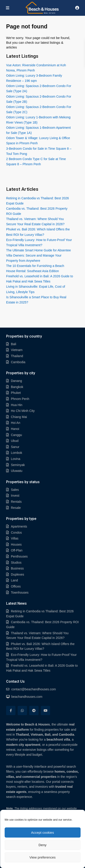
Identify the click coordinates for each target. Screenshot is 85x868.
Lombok (17, 453)
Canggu (16, 435)
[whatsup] (22, 711)
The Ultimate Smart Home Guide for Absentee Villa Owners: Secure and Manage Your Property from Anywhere (39, 255)
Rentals (16, 502)
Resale (16, 508)
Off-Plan (17, 550)
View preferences (43, 857)
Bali (13, 344)
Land (14, 580)
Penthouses (19, 556)
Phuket (16, 393)
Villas (15, 538)
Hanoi (15, 429)
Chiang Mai (19, 417)
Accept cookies (42, 832)
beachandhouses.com (27, 697)
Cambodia (18, 362)
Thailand (17, 356)
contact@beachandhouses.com (34, 689)
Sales (15, 490)
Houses (16, 544)
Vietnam (17, 350)
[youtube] (45, 711)
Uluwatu (17, 471)
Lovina (16, 459)
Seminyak (18, 465)
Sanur (15, 447)
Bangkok (17, 387)
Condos (16, 533)
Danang (16, 381)
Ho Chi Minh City (23, 411)
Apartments (19, 526)
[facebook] (11, 711)
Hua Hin (17, 405)
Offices (16, 586)
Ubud (15, 441)
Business (17, 568)
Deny (42, 845)
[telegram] (34, 711)
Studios (16, 563)
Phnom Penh (20, 399)
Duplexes (17, 574)
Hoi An (16, 423)
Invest (15, 496)
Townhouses (20, 592)
